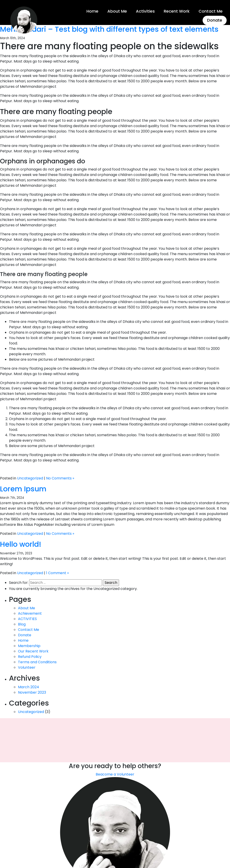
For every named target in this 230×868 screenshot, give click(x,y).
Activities (145, 11)
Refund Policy (30, 656)
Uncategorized (30, 478)
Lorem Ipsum (23, 488)
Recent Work (177, 11)
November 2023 (32, 692)
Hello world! (21, 544)
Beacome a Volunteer (115, 774)
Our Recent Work (33, 651)
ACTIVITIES (27, 618)
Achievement (30, 613)
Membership (29, 645)
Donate (215, 19)
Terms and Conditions (37, 662)
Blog (22, 624)
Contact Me (211, 11)
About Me (117, 11)
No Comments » (60, 478)
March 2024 (29, 687)
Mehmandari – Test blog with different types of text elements (109, 29)
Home (93, 11)
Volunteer (27, 667)
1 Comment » (57, 572)
